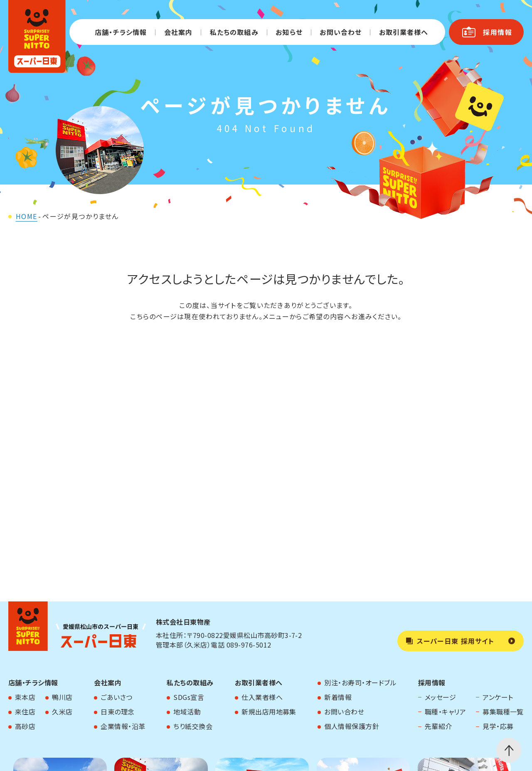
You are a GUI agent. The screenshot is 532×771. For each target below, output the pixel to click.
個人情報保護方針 (352, 726)
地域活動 (187, 712)
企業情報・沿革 (123, 726)
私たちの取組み (234, 32)
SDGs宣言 (189, 697)
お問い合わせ (341, 32)
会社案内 (178, 32)
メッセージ (440, 697)
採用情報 (432, 682)
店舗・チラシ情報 (121, 32)
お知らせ (289, 32)
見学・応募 (498, 726)
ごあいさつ (116, 697)
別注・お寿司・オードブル (360, 682)
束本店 (25, 697)
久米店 (62, 712)
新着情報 (338, 697)
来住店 (25, 712)
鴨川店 (62, 697)
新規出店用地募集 (269, 712)
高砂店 (25, 726)
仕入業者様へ (262, 697)
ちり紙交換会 (193, 726)
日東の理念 (117, 712)
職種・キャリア (445, 712)
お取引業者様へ (404, 32)
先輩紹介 (438, 726)
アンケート (498, 697)
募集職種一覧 (503, 712)
